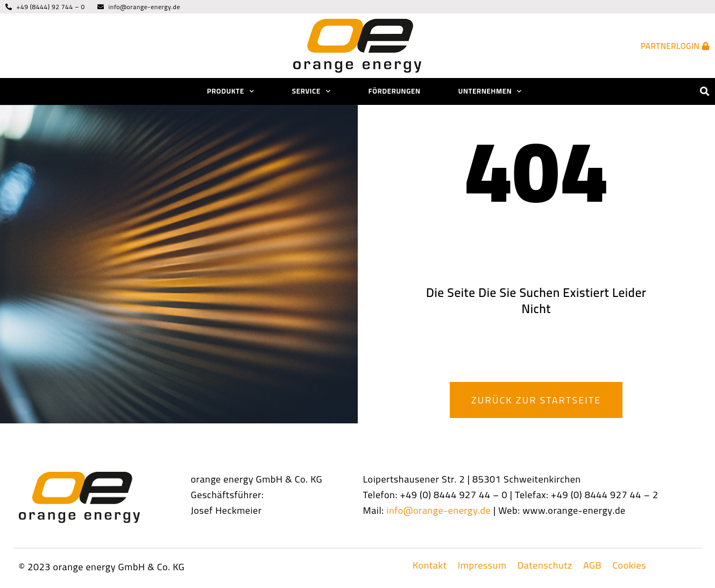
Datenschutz (545, 565)
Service (312, 91)
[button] (705, 92)
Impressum (482, 565)
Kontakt (430, 565)
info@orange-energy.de (438, 510)
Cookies (629, 565)
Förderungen (395, 91)
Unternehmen (490, 91)
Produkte (231, 91)
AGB (592, 565)
